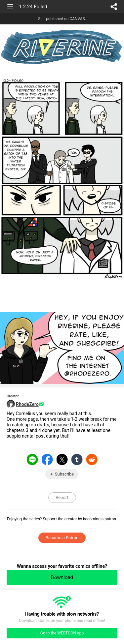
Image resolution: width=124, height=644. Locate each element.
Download (62, 577)
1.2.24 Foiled (33, 7)
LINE (32, 459)
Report (62, 497)
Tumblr (77, 459)
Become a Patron (62, 538)
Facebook (47, 459)
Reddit (92, 459)
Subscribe (64, 474)
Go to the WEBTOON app (62, 633)
